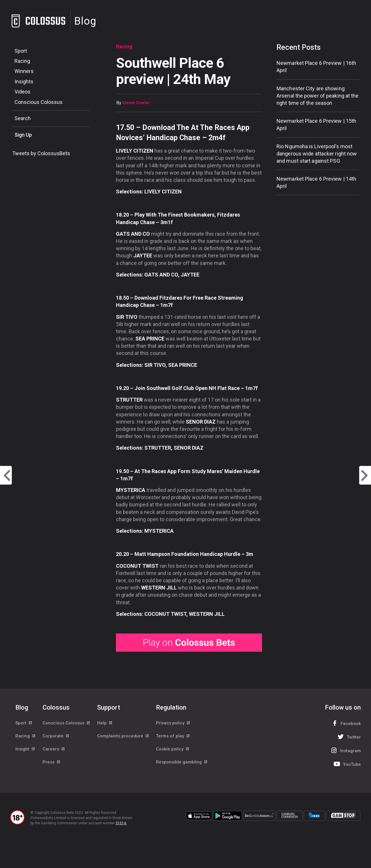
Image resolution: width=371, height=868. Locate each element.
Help (105, 723)
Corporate (56, 736)
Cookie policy (173, 749)
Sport (21, 51)
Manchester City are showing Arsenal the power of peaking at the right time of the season (318, 96)
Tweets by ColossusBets (41, 153)
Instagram (345, 750)
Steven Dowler (136, 103)
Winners (24, 71)
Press (52, 762)
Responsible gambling (182, 762)
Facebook (345, 723)
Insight (25, 749)
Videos (22, 92)
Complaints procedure (123, 736)
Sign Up (23, 135)
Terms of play (173, 736)
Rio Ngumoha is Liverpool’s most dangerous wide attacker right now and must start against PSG (317, 154)
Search (23, 118)
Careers (54, 749)
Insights (24, 82)
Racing (22, 61)
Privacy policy (173, 723)
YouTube (347, 764)
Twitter (349, 737)
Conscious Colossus (39, 102)
